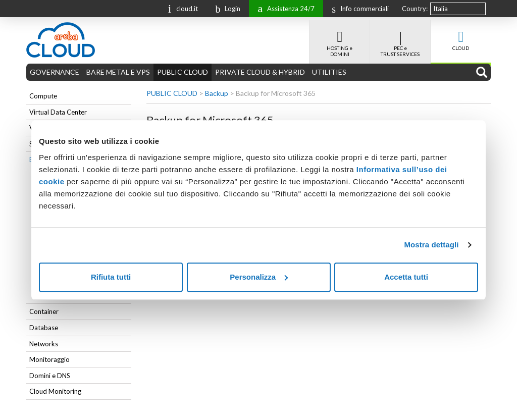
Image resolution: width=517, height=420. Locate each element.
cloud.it (181, 8)
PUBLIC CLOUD (183, 72)
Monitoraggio (49, 359)
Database (44, 328)
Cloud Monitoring (55, 391)
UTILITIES (329, 72)
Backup (217, 93)
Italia (441, 9)
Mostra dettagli (431, 245)
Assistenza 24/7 (283, 8)
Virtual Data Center (58, 112)
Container (44, 311)
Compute (43, 96)
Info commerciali (358, 9)
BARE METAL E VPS (118, 72)
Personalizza (259, 277)
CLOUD (461, 35)
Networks (44, 344)
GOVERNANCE (55, 72)
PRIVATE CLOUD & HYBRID (260, 72)
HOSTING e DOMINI (340, 38)
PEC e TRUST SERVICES (400, 38)
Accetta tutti (406, 277)
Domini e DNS (50, 376)
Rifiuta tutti (111, 277)
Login (225, 9)
